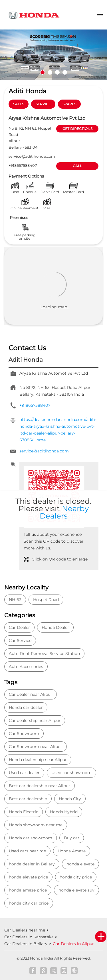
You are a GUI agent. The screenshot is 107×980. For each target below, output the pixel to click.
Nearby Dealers (64, 512)
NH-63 (15, 600)
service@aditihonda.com (32, 156)
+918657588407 (23, 165)
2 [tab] (50, 72)
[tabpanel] (53, 55)
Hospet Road (46, 600)
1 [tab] (43, 72)
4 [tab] (65, 72)
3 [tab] (57, 72)
